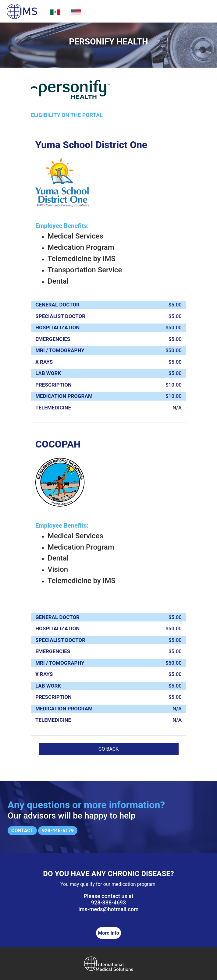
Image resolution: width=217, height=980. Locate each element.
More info (108, 933)
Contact (22, 831)
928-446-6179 (58, 831)
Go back (109, 749)
